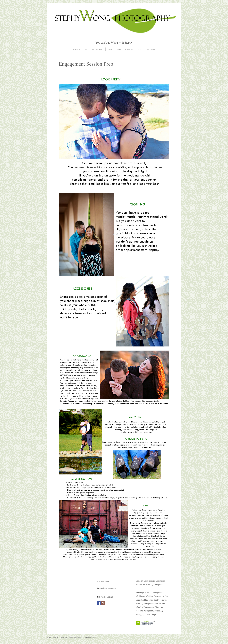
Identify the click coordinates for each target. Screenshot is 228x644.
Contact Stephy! (150, 49)
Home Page (76, 49)
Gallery (110, 49)
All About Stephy (98, 49)
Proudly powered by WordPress (57, 637)
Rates (119, 49)
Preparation (129, 49)
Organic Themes (90, 637)
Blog (86, 49)
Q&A (139, 49)
